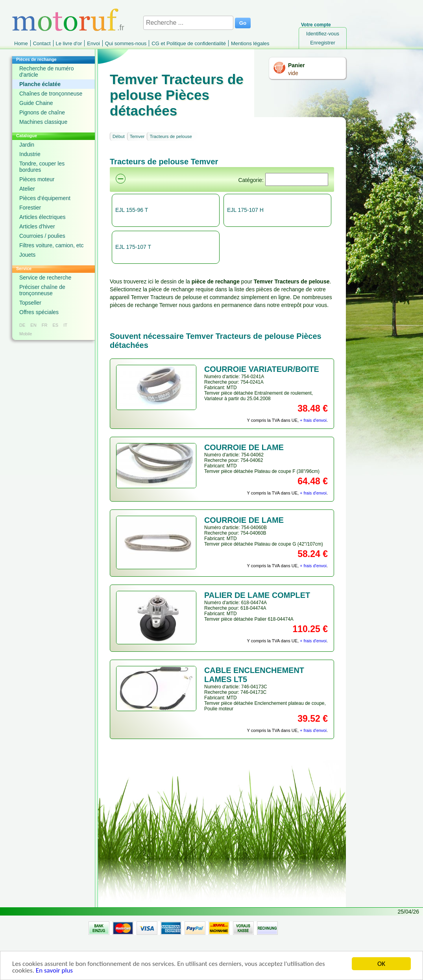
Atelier (27, 189)
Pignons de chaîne (42, 112)
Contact (42, 43)
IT (65, 325)
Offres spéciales (39, 312)
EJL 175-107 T (133, 247)
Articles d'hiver (37, 226)
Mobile (26, 334)
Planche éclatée (40, 84)
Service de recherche (45, 278)
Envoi (93, 43)
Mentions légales (250, 43)
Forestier (30, 208)
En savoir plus (54, 974)
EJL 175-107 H (245, 210)
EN (33, 325)
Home (21, 43)
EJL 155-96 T (132, 210)
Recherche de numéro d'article (47, 72)
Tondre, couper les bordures (42, 167)
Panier (296, 65)
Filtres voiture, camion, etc (51, 245)
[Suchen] (297, 179)
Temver (137, 136)
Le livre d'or (69, 43)
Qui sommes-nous (126, 43)
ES (55, 325)
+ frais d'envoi (313, 420)
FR (45, 325)
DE (22, 325)
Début (119, 136)
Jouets (27, 255)
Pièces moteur (37, 179)
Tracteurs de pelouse (171, 136)
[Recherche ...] (188, 23)
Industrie (30, 154)
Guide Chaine (36, 103)
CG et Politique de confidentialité (189, 43)
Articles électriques (42, 217)
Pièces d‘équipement (45, 198)
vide (293, 73)
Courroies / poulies (42, 236)
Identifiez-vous (323, 34)
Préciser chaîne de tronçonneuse (42, 290)
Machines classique (43, 122)
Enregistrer (323, 43)
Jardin (27, 145)
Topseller (30, 303)
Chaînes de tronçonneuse (51, 94)
